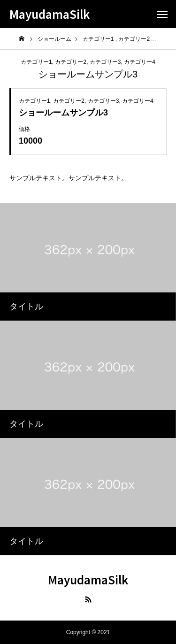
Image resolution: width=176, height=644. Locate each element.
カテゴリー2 (71, 62)
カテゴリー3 (105, 62)
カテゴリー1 (36, 62)
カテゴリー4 (140, 62)
